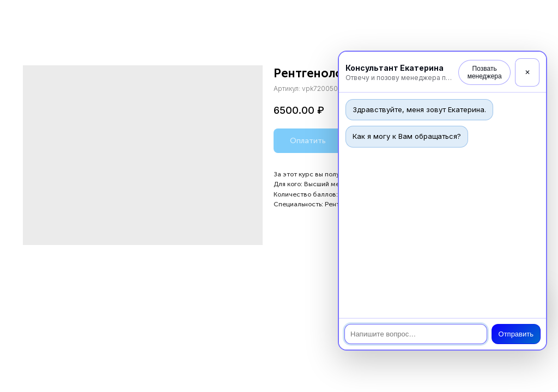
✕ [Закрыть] (527, 72)
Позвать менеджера (485, 72)
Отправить (516, 334)
